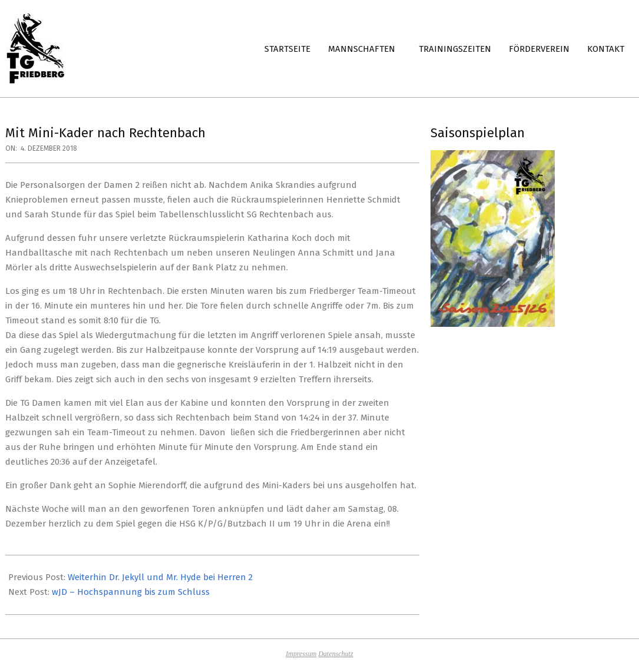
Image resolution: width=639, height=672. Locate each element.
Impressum (301, 654)
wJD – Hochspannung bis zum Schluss (131, 592)
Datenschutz (335, 654)
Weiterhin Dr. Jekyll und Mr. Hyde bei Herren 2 (160, 577)
